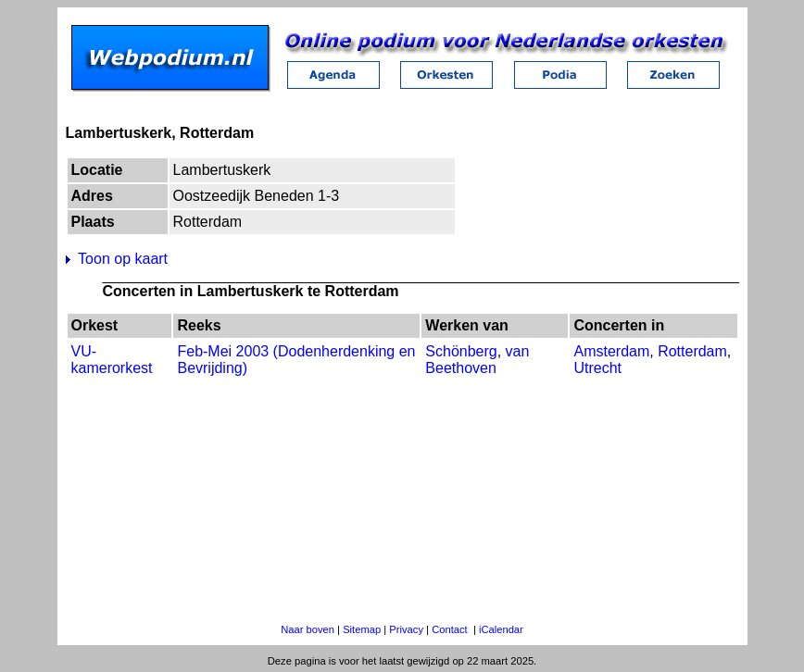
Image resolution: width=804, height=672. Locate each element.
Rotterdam (692, 351)
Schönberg (461, 351)
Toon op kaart (123, 259)
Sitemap (362, 629)
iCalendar (501, 629)
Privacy (406, 629)
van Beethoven (477, 360)
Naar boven (308, 629)
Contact (450, 629)
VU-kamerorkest (112, 360)
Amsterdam (611, 351)
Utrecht (597, 368)
